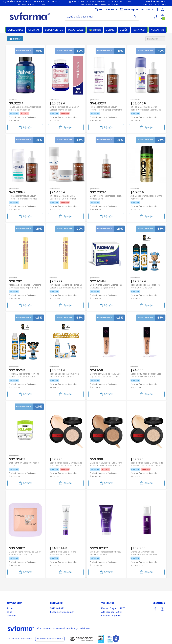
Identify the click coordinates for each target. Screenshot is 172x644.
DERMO (110, 30)
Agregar (25, 127)
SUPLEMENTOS (54, 30)
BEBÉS (124, 30)
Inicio (10, 608)
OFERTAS (34, 30)
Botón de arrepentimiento (50, 639)
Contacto (12, 616)
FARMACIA (139, 30)
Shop (10, 612)
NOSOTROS (158, 30)
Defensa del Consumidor (19, 639)
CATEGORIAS (15, 30)
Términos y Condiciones (78, 628)
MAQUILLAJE (76, 30)
